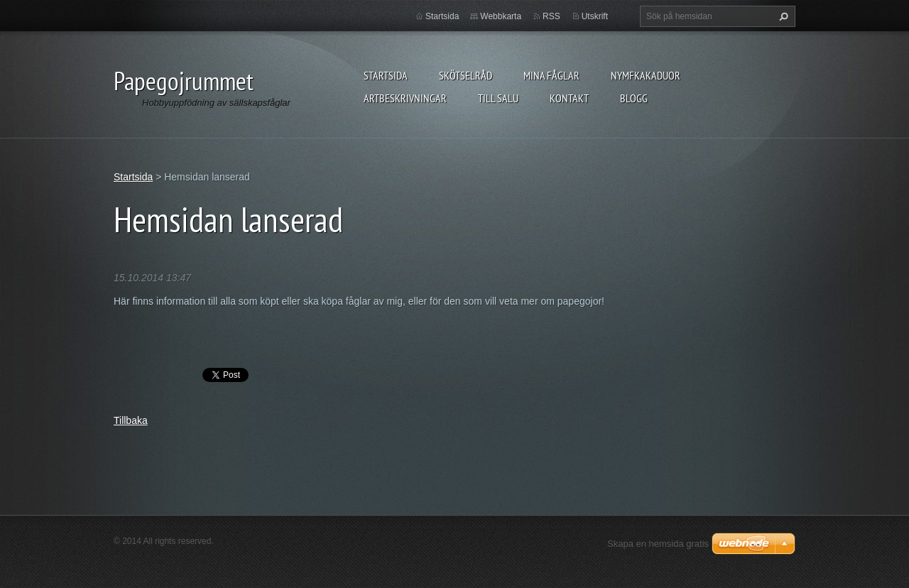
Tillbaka (131, 420)
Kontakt (569, 98)
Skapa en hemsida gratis (658, 544)
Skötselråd (466, 75)
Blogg (634, 98)
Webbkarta (501, 16)
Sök (782, 16)
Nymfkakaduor (646, 75)
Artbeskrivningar (405, 98)
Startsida (386, 75)
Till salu (498, 98)
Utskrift (595, 16)
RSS (551, 16)
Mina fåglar (551, 75)
